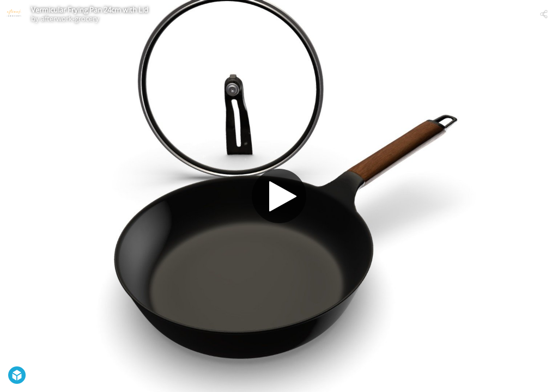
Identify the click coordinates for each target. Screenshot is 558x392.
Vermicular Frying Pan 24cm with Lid (90, 10)
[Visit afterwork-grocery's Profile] (14, 14)
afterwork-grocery (70, 19)
